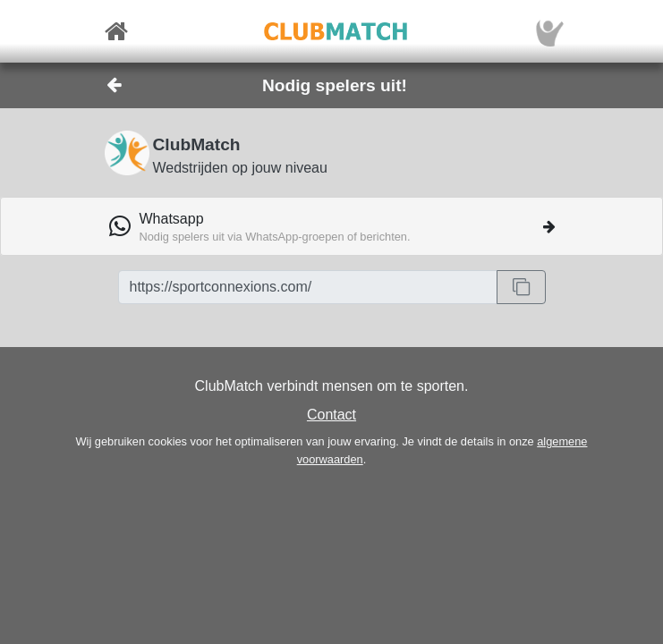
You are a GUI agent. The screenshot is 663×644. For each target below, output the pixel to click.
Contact (331, 415)
